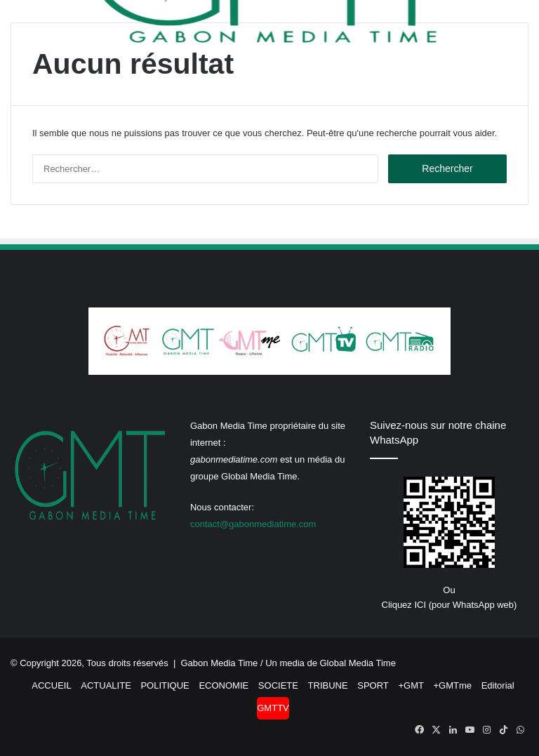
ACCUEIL (51, 685)
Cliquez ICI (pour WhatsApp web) (450, 605)
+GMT (411, 685)
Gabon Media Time (220, 663)
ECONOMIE (224, 685)
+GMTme (453, 685)
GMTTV (273, 708)
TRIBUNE (328, 685)
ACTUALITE (106, 685)
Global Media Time (358, 663)
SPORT (373, 685)
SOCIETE (278, 685)
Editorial (498, 685)
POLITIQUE (165, 685)
